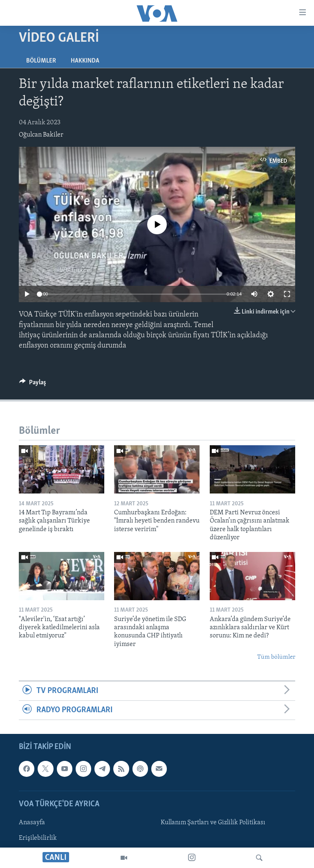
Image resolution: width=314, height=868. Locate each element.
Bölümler (41, 61)
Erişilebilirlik (38, 838)
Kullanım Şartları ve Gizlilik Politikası (213, 823)
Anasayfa (32, 823)
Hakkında (85, 61)
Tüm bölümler (276, 657)
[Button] (33, 384)
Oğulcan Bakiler (41, 135)
